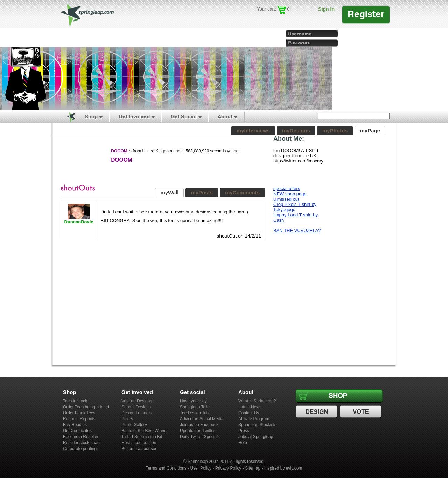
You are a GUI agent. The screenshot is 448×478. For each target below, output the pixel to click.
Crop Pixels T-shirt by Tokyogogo (295, 207)
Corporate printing (80, 449)
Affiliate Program (254, 419)
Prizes (127, 419)
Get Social (184, 116)
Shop (91, 116)
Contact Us (249, 413)
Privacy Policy (228, 468)
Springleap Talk (194, 407)
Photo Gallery (134, 425)
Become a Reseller (81, 437)
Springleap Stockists (257, 425)
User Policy (201, 468)
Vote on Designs (137, 401)
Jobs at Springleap (256, 437)
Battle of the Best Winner (145, 431)
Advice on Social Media (202, 419)
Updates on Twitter (197, 431)
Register (366, 14)
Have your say (193, 401)
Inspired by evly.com (283, 468)
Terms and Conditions (166, 468)
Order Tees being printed (86, 407)
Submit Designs (136, 407)
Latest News (250, 407)
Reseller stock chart (81, 443)
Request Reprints (79, 419)
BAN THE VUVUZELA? (297, 231)
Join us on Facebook (199, 425)
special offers (287, 189)
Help (243, 443)
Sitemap (253, 468)
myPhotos (335, 130)
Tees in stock (75, 401)
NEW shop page (290, 194)
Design (317, 412)
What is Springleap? (257, 401)
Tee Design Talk (195, 413)
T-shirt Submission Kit (142, 437)
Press (244, 431)
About (225, 116)
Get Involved (134, 116)
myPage (370, 130)
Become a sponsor (139, 449)
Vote (362, 412)
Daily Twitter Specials (200, 437)
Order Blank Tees (79, 413)
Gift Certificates (77, 431)
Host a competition (139, 443)
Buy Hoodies (75, 425)
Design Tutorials (136, 413)
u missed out (286, 199)
